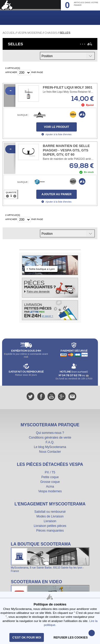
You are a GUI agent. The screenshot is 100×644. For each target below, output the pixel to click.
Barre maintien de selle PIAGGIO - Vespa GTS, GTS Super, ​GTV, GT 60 (66, 150)
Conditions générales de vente (50, 438)
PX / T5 (50, 472)
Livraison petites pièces (50, 526)
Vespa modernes (50, 491)
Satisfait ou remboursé (50, 512)
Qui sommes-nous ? (50, 433)
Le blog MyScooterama (50, 447)
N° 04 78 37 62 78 (70, 375)
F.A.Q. (50, 442)
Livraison (50, 521)
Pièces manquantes (50, 531)
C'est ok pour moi (27, 637)
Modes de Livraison (50, 516)
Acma (50, 487)
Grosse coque (50, 482)
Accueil (9, 33)
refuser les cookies (71, 637)
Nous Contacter (50, 452)
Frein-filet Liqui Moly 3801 (68, 87)
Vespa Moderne (30, 33)
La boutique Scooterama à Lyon (50, 557)
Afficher (11, 72)
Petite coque (50, 477)
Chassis (51, 33)
